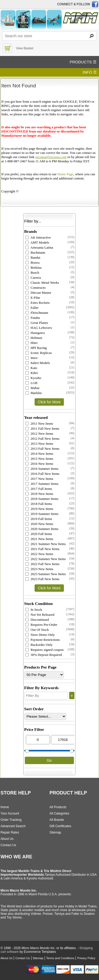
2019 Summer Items (42, 514)
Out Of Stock (37, 630)
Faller (32, 308)
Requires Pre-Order (41, 625)
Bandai (33, 257)
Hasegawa (35, 333)
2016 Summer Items (42, 469)
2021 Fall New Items (43, 549)
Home (5, 807)
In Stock (34, 610)
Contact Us (8, 845)
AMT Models (37, 242)
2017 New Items (39, 479)
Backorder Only (39, 645)
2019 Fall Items (39, 519)
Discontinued (37, 620)
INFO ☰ (90, 72)
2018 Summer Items (42, 499)
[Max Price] (63, 740)
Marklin (34, 393)
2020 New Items (39, 524)
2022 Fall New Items (43, 564)
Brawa (32, 262)
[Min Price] (38, 740)
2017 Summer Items (42, 484)
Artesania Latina (39, 247)
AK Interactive (38, 237)
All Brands (57, 820)
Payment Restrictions (43, 640)
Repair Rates (10, 832)
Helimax (34, 338)
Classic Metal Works (42, 283)
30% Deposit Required (44, 655)
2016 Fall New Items (43, 474)
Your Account (10, 813)
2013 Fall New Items (43, 449)
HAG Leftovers (39, 328)
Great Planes (37, 323)
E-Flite (33, 298)
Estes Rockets (38, 303)
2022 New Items (39, 554)
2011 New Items (39, 423)
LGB (31, 383)
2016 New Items (39, 464)
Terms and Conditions (60, 958)
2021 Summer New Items (46, 544)
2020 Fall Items (39, 534)
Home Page (65, 174)
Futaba (33, 318)
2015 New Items (39, 459)
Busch (32, 273)
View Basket (25, 48)
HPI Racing (36, 348)
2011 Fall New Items (42, 429)
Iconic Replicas (39, 353)
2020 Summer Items (42, 529)
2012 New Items (39, 434)
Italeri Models (38, 363)
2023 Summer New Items (46, 574)
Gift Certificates (60, 826)
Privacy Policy (86, 958)
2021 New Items (39, 539)
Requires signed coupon (44, 650)
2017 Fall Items (39, 489)
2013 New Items (39, 444)
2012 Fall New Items (43, 439)
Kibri (32, 373)
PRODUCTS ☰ (83, 62)
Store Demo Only (40, 635)
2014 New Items (39, 454)
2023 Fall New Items (43, 579)
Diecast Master (38, 293)
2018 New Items (39, 494)
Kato (31, 368)
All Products (58, 807)
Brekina (33, 268)
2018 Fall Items (39, 504)
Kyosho (33, 378)
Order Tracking (11, 820)
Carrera (33, 278)
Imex (32, 358)
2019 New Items (39, 509)
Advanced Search (13, 826)
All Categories (60, 813)
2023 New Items (39, 569)
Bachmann (35, 252)
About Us (7, 839)
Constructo (36, 288)
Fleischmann (37, 313)
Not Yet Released (40, 615)
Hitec (32, 343)
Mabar (32, 388)
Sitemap (55, 832)
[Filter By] (46, 696)
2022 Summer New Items (46, 559)
